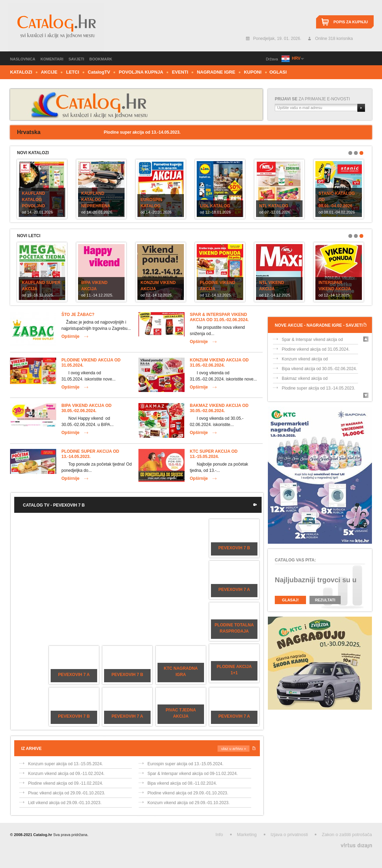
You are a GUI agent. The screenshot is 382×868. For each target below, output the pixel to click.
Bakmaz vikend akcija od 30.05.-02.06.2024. (219, 408)
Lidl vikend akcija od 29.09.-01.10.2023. (65, 803)
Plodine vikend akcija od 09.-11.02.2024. (66, 783)
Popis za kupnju (351, 22)
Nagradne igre (216, 72)
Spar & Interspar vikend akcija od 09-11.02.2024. (193, 774)
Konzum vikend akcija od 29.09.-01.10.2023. (189, 803)
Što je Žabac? (78, 315)
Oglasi (278, 72)
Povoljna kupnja (141, 72)
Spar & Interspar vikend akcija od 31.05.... (312, 341)
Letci (73, 72)
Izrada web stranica (1, 844)
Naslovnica (23, 59)
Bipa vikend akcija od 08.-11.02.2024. (182, 783)
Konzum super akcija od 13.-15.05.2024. (65, 764)
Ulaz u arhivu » (234, 749)
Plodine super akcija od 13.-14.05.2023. (90, 454)
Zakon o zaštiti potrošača (347, 834)
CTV (99, 72)
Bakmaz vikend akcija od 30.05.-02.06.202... (305, 380)
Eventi (180, 72)
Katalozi (21, 72)
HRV (296, 58)
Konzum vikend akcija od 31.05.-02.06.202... (305, 360)
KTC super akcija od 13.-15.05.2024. (214, 454)
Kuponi (253, 72)
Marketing (247, 834)
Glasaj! (290, 600)
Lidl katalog (215, 206)
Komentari (52, 59)
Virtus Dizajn (356, 846)
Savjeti (77, 59)
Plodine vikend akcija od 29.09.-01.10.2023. (188, 793)
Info (219, 834)
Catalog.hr (56, 27)
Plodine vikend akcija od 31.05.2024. (316, 349)
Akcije (49, 72)
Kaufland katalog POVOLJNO (33, 200)
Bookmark (101, 59)
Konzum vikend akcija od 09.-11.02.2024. (66, 774)
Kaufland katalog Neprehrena (96, 200)
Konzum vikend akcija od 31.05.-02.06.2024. (219, 363)
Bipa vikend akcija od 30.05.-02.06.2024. (86, 408)
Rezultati (325, 600)
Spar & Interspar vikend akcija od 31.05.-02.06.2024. (219, 317)
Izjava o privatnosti (289, 834)
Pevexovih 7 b (234, 548)
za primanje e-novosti (312, 99)
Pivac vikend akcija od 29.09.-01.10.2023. (67, 793)
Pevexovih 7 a (234, 590)
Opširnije (70, 336)
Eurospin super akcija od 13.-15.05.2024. (185, 764)
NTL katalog (274, 206)
